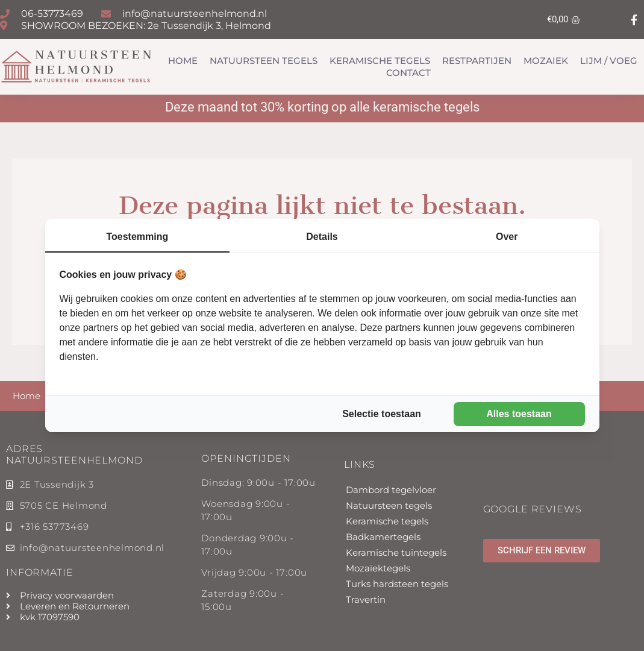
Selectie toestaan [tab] (382, 414)
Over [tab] (507, 237)
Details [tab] (322, 237)
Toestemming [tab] (137, 237)
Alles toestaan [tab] (519, 414)
